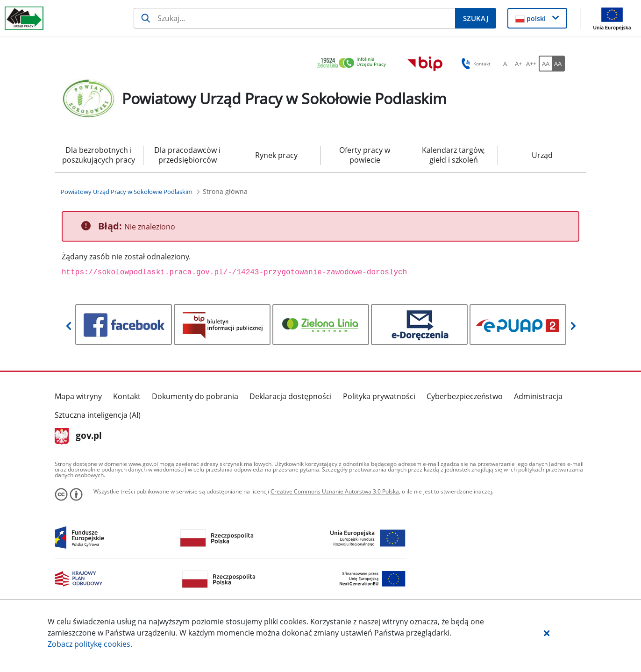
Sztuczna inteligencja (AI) (98, 415)
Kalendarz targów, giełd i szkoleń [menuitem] (453, 155)
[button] (547, 633)
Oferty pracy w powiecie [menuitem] (365, 155)
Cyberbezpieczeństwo (465, 396)
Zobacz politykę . (90, 644)
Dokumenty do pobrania (195, 396)
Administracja (538, 396)
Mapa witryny (78, 396)
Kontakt (127, 396)
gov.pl (78, 436)
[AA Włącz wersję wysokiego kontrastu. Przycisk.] (558, 64)
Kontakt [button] (474, 64)
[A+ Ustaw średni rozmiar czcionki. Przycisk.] (518, 64)
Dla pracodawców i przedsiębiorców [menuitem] (187, 155)
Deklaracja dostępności (291, 396)
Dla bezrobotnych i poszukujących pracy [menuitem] (99, 155)
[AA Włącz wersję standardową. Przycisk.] (545, 64)
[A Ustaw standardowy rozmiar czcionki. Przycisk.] (505, 64)
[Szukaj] (294, 18)
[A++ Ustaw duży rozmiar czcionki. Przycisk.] (531, 64)
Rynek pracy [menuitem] (276, 155)
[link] (354, 63)
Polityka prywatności (379, 396)
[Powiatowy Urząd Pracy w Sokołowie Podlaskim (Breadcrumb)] (127, 192)
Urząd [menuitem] (542, 155)
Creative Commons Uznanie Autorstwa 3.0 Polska (335, 491)
